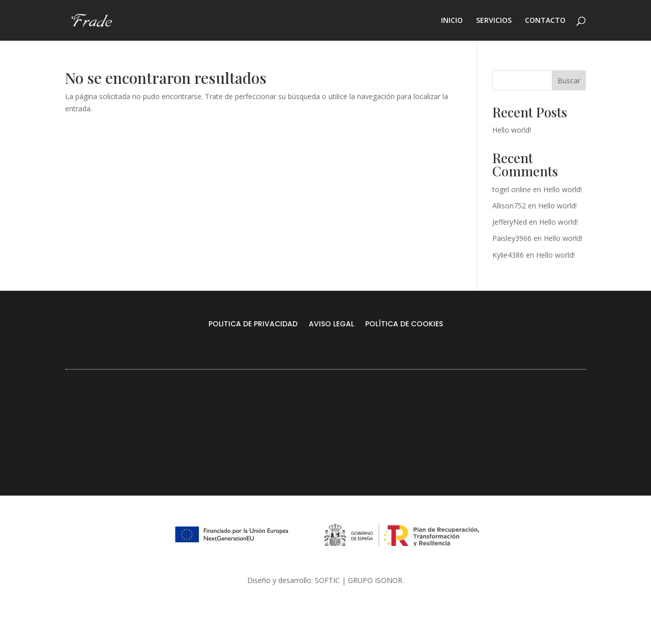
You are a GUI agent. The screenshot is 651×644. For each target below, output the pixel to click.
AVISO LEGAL (331, 325)
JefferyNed (510, 222)
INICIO (452, 21)
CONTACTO (545, 21)
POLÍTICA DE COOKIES (404, 325)
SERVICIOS (494, 21)
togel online (512, 189)
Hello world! (512, 130)
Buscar (569, 81)
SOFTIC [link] (327, 580)
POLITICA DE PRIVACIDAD (253, 325)
